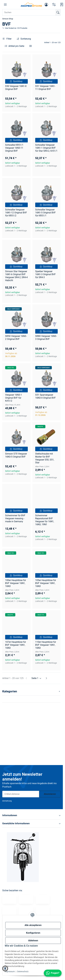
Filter (7, 39)
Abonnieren (50, 794)
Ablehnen (33, 941)
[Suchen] (58, 12)
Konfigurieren (33, 933)
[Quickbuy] (16, 81)
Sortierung (26, 39)
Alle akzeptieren (33, 925)
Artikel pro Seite (16, 46)
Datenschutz (23, 971)
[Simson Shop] (31, 5)
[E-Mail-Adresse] (21, 794)
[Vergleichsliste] (54, 5)
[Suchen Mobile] (31, 12)
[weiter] (46, 678)
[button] (5, 5)
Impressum (10, 971)
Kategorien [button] (10, 691)
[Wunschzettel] (62, 5)
